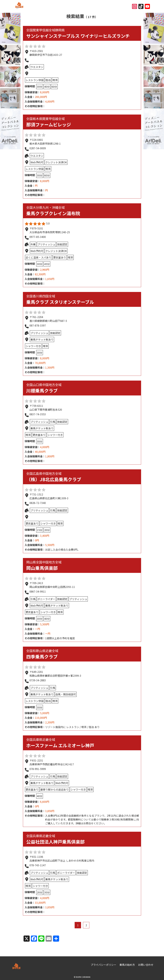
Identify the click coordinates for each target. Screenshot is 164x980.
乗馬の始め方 (127, 965)
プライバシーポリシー (103, 965)
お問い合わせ (146, 965)
